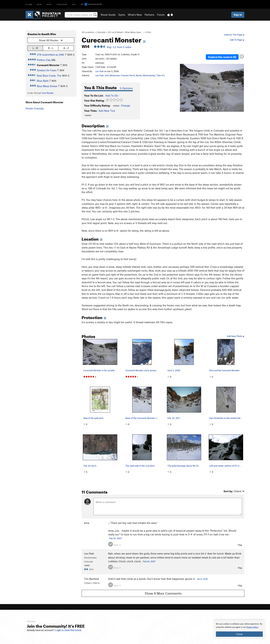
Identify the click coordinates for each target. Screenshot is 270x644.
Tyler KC (161, 75)
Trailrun (62, 4)
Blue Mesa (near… (134, 32)
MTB (40, 4)
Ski (74, 4)
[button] (183, 84)
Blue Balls (43, 81)
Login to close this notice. (68, 630)
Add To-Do (112, 96)
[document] (239, 630)
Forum (161, 15)
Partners (149, 15)
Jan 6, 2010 (202, 579)
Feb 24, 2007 (149, 561)
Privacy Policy (252, 627)
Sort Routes (48, 93)
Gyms (122, 15)
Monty (139, 75)
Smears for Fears (47, 70)
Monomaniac (149, 75)
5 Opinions (126, 88)
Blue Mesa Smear (47, 86)
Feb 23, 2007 (115, 538)
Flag (240, 545)
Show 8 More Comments (163, 593)
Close (239, 634)
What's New (135, 15)
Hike (49, 4)
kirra (87, 523)
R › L (51, 48)
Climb (29, 4)
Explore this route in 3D (228, 55)
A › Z (66, 48)
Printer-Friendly (35, 108)
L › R (35, 48)
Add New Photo (236, 336)
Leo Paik (99, 71)
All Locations (88, 32)
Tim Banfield (92, 579)
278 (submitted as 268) (51, 55)
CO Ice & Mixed (115, 32)
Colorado (101, 32)
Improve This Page (234, 35)
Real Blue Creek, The (49, 76)
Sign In (238, 15)
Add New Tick (107, 111)
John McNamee (112, 75)
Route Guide (108, 15)
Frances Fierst (128, 75)
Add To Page (237, 40)
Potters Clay (44, 60)
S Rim (148, 32)
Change (126, 105)
